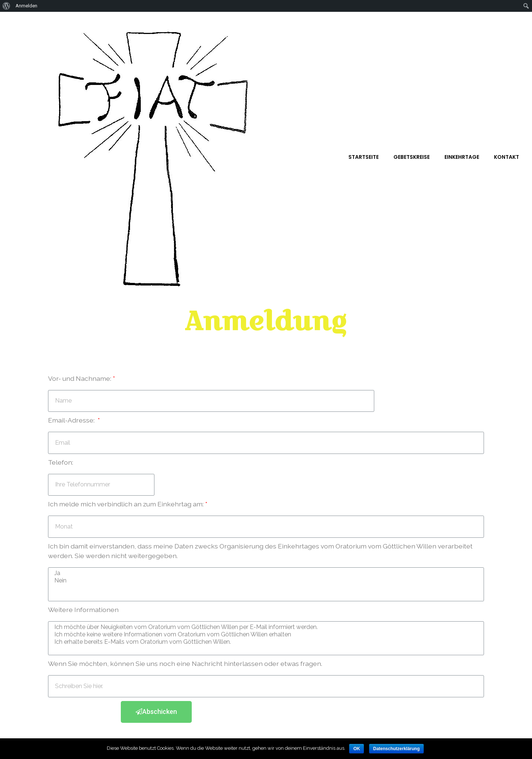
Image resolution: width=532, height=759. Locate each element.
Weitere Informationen (83, 610)
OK (357, 749)
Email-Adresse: (72, 420)
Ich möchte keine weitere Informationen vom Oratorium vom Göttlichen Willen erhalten (265, 635)
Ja (265, 573)
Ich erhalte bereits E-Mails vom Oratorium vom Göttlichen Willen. (265, 642)
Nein (265, 581)
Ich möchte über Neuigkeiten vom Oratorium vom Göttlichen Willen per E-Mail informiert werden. (265, 627)
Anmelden (26, 6)
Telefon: (61, 462)
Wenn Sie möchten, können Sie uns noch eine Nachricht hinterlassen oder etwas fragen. (185, 664)
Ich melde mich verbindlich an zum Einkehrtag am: (126, 504)
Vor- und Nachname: (80, 378)
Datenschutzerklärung (396, 749)
